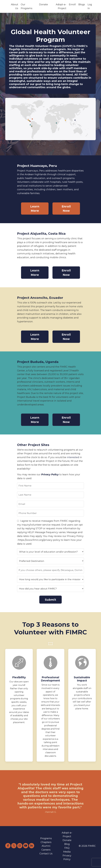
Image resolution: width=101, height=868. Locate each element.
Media (67, 854)
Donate (43, 4)
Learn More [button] (35, 209)
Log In (90, 6)
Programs (46, 840)
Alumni (46, 848)
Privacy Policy (50, 476)
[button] (50, 645)
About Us (15, 6)
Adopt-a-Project (61, 6)
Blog (67, 846)
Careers (46, 852)
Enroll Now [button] (66, 209)
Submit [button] (50, 601)
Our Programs (27, 6)
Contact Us (46, 856)
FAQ (67, 850)
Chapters (46, 844)
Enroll (72, 4)
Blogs (82, 4)
